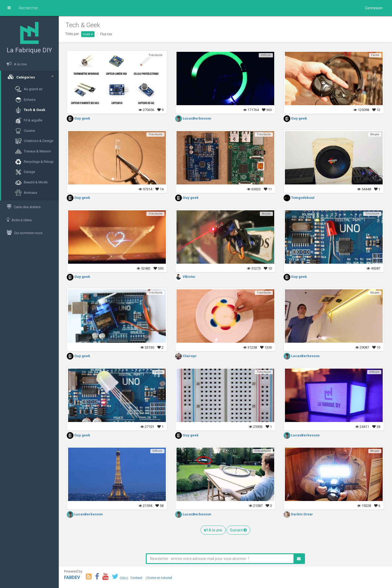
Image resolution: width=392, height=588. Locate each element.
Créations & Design (34, 141)
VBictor (185, 277)
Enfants (25, 100)
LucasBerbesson (193, 118)
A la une (213, 530)
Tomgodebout (299, 198)
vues (88, 34)
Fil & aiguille (29, 121)
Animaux (26, 193)
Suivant (238, 530)
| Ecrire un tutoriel (159, 578)
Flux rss (106, 34)
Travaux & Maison (33, 151)
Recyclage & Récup (34, 162)
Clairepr (186, 356)
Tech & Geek (30, 110)
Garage (25, 172)
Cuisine (25, 131)
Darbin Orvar (298, 514)
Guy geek (78, 118)
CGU (123, 578)
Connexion (374, 8)
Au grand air (29, 89)
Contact (136, 578)
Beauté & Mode (31, 182)
